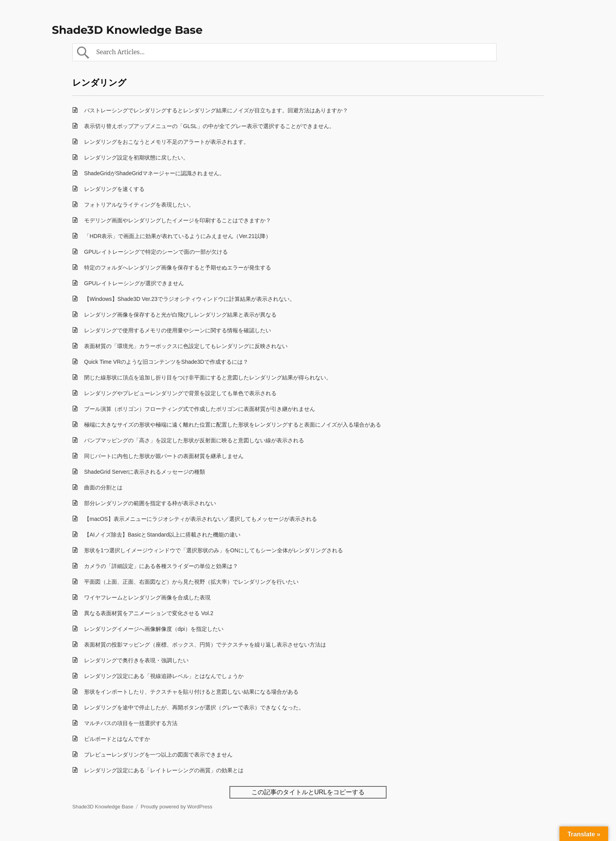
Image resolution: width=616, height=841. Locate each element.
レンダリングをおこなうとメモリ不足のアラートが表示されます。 (167, 142)
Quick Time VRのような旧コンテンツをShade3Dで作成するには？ (166, 362)
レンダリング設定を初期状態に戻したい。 (136, 158)
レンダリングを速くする (114, 189)
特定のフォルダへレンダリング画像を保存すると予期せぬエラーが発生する (178, 268)
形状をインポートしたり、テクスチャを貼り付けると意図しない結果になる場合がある (191, 692)
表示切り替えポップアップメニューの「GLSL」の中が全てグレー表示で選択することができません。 (209, 126)
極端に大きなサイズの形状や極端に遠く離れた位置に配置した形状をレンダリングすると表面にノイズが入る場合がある (233, 425)
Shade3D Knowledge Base (127, 30)
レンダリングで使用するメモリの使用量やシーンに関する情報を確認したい (178, 330)
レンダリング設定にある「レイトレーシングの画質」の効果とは (164, 770)
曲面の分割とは (103, 487)
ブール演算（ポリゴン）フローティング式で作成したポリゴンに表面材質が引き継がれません (200, 409)
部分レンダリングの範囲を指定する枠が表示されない (150, 503)
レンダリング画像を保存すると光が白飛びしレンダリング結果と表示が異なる (180, 315)
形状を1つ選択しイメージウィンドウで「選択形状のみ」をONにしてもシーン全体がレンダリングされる (214, 550)
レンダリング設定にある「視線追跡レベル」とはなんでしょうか (164, 676)
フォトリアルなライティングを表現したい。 (139, 205)
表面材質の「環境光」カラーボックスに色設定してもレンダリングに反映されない (186, 346)
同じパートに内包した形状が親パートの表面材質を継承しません (164, 456)
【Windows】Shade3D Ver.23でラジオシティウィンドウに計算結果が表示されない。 (190, 299)
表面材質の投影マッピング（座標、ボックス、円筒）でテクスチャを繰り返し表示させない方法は (205, 645)
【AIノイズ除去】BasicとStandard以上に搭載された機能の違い (162, 535)
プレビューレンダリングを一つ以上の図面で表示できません (158, 755)
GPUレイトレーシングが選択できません (134, 283)
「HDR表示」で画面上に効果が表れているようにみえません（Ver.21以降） (178, 236)
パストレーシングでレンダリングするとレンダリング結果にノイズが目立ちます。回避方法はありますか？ (216, 110)
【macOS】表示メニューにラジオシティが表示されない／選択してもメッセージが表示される (201, 519)
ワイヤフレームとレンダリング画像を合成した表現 (147, 597)
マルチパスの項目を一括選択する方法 (131, 723)
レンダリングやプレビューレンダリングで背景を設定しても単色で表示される (180, 393)
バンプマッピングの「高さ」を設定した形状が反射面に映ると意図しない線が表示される (194, 440)
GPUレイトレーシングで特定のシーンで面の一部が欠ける (156, 252)
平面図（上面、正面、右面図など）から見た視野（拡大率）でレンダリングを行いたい (191, 582)
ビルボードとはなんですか (117, 739)
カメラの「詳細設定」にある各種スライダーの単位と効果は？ (161, 566)
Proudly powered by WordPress (177, 807)
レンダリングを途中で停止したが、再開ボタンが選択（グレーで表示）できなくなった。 (194, 707)
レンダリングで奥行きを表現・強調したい (136, 660)
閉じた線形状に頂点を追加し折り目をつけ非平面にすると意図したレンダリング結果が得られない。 (208, 377)
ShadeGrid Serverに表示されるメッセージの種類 (145, 472)
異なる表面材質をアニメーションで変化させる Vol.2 (149, 613)
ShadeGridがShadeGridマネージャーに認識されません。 (154, 173)
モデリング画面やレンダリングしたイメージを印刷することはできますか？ (178, 220)
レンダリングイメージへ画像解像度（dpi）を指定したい (154, 629)
